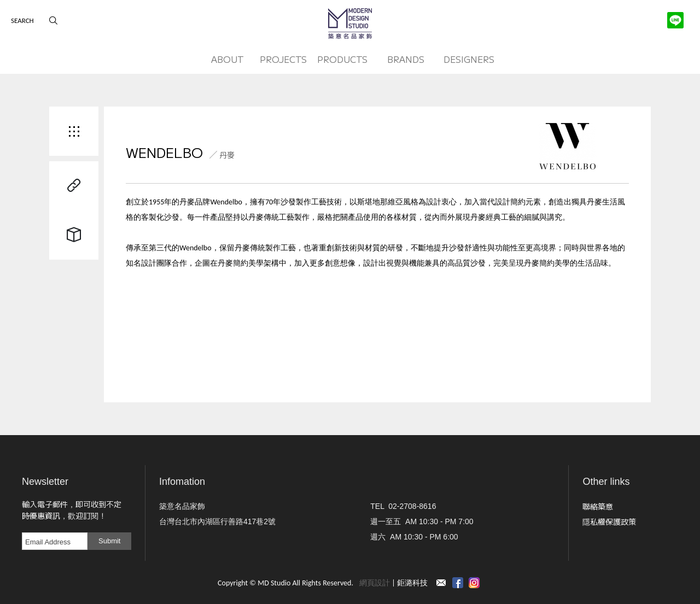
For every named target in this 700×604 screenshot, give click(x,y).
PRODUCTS (342, 59)
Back (74, 131)
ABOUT (227, 59)
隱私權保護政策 (609, 521)
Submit (109, 541)
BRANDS (406, 59)
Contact (441, 583)
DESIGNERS (469, 59)
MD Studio (350, 24)
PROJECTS (283, 59)
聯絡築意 (598, 506)
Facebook (458, 583)
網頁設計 (375, 583)
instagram (474, 583)
